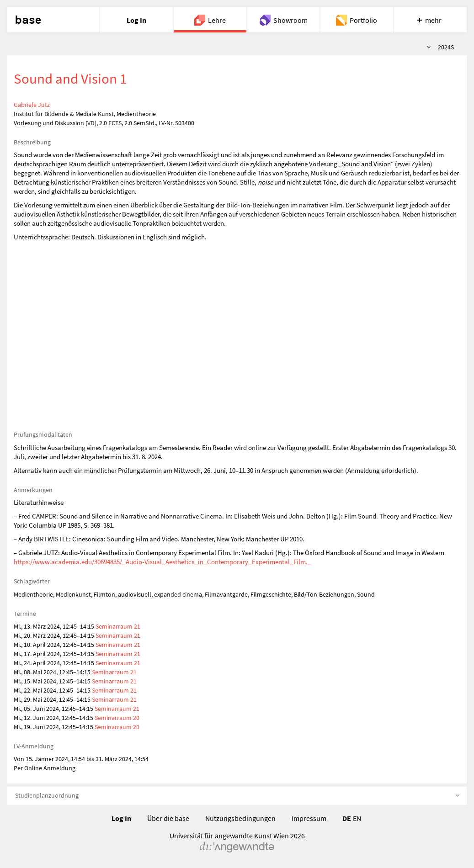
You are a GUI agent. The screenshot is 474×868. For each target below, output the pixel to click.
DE (347, 818)
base (28, 20)
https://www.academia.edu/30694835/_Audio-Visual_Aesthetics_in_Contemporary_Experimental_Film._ (162, 562)
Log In (121, 818)
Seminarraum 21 (118, 626)
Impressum (309, 818)
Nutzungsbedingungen (240, 818)
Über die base (168, 818)
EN (357, 818)
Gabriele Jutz (32, 105)
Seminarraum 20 (117, 718)
